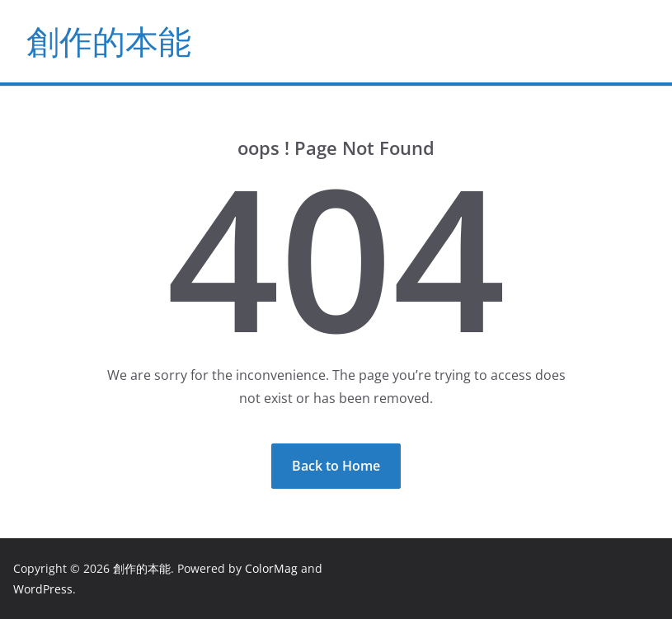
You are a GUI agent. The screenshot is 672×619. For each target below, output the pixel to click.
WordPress (43, 589)
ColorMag (271, 568)
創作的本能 (109, 41)
